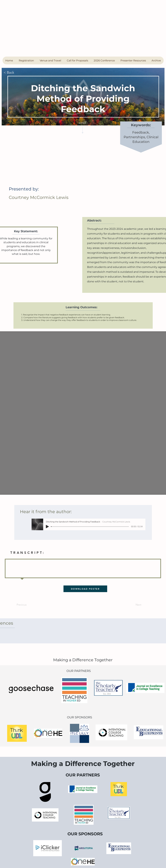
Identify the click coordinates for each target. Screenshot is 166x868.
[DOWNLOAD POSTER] (85, 589)
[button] (26, 60)
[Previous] (27, 605)
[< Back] (14, 72)
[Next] (133, 605)
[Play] (47, 527)
